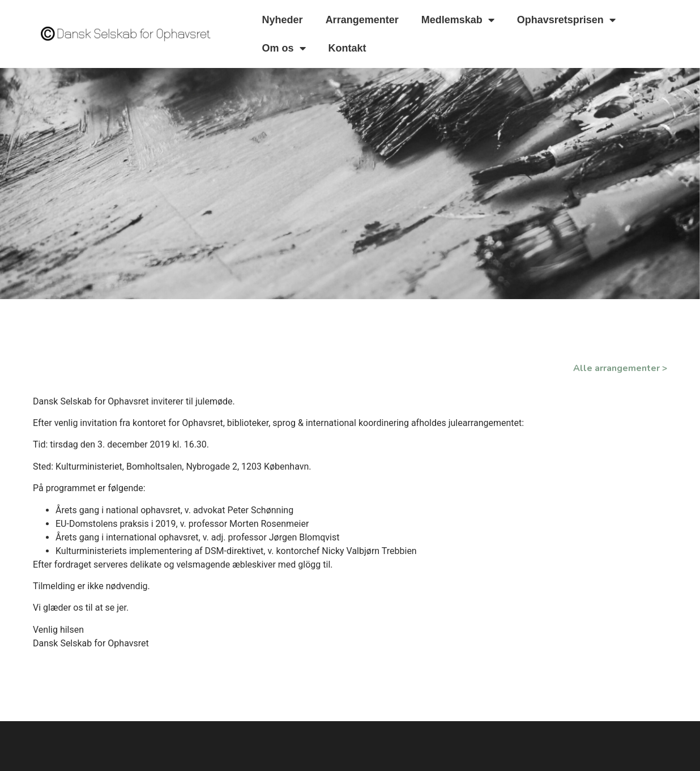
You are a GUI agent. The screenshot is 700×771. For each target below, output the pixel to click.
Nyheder (283, 20)
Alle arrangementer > (620, 368)
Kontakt (347, 48)
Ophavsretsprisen (566, 20)
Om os (284, 48)
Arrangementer (362, 20)
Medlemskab (458, 20)
